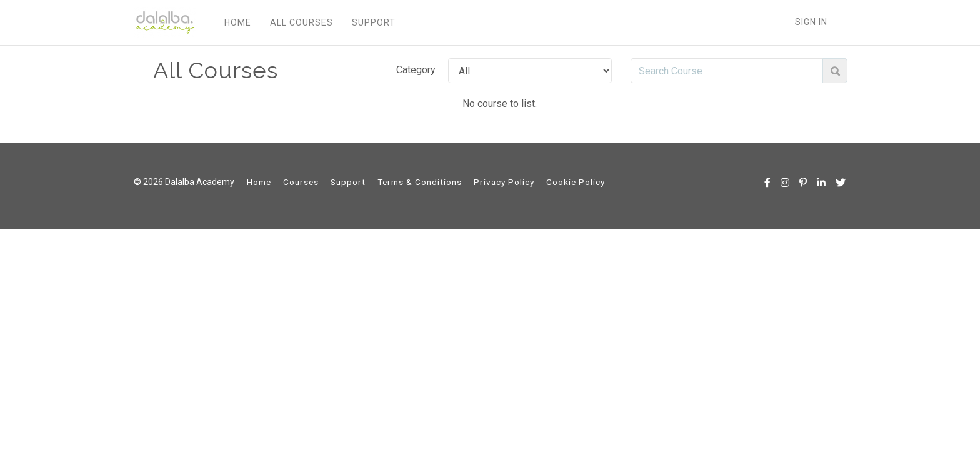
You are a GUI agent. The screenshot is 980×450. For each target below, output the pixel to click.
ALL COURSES (302, 22)
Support (348, 182)
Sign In (811, 22)
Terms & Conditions (420, 182)
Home (259, 182)
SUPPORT (374, 22)
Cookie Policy (576, 182)
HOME (238, 22)
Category (416, 70)
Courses (301, 182)
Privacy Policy (504, 182)
